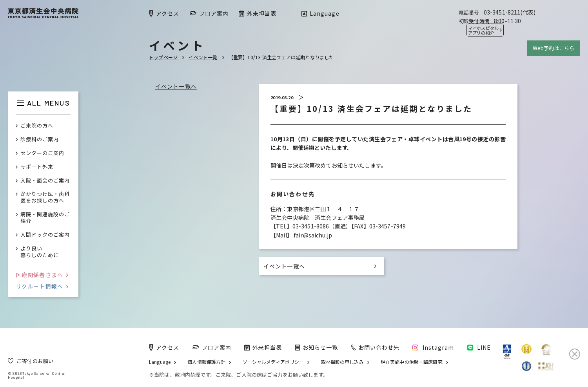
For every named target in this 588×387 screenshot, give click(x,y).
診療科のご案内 (40, 140)
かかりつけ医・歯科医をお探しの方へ (45, 197)
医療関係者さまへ (42, 275)
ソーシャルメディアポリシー (273, 362)
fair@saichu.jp (313, 235)
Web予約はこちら (554, 48)
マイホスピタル (483, 30)
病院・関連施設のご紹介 (45, 218)
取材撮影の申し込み (342, 362)
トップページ (163, 57)
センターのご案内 (42, 153)
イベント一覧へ (176, 86)
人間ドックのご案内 (45, 235)
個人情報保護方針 (206, 362)
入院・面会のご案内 (45, 181)
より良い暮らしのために (40, 252)
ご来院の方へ (37, 126)
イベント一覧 (203, 57)
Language (160, 362)
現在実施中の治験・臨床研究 (412, 362)
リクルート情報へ (42, 286)
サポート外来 (37, 167)
